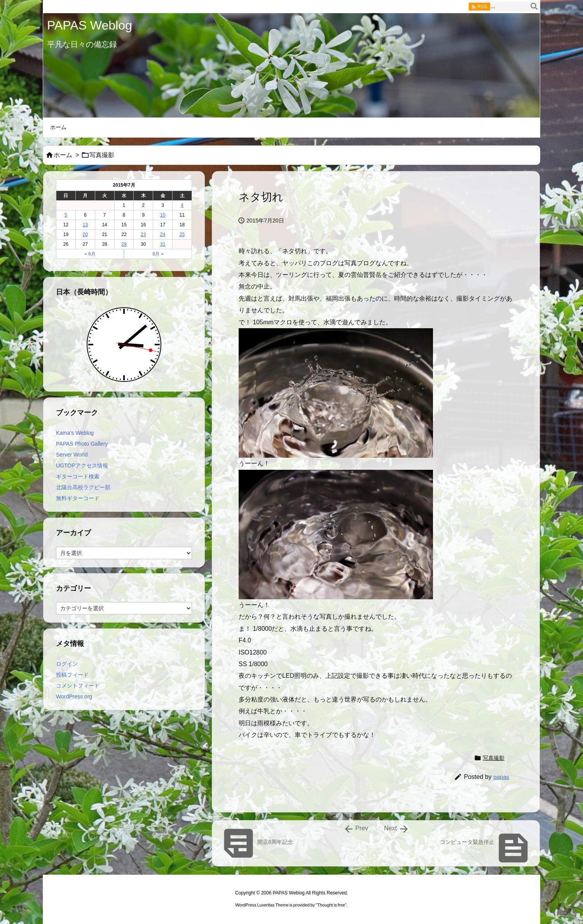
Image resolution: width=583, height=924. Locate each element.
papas (501, 777)
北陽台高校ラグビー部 (83, 487)
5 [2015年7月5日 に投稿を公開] (66, 215)
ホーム (63, 155)
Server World (72, 455)
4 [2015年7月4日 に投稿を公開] (182, 205)
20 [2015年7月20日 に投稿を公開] (85, 234)
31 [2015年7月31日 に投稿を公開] (163, 244)
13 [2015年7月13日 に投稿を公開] (85, 225)
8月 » (158, 254)
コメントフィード (78, 686)
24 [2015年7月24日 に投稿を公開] (163, 234)
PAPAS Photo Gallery (82, 444)
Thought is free (331, 905)
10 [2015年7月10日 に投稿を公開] (163, 215)
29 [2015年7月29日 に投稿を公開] (124, 244)
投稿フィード (72, 675)
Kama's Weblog (75, 433)
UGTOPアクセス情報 (82, 465)
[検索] (534, 7)
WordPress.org (74, 696)
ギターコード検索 (78, 476)
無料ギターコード (78, 498)
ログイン (67, 664)
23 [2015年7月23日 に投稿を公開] (143, 234)
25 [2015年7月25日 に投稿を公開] (182, 234)
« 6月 (90, 254)
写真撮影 (102, 155)
